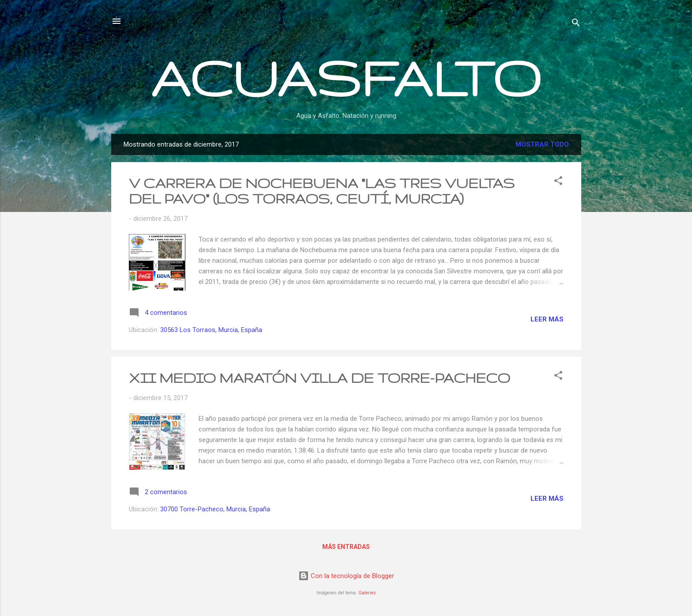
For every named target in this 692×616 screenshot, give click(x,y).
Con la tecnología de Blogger (346, 576)
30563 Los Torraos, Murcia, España (211, 330)
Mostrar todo (542, 144)
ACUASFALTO (346, 77)
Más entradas (346, 547)
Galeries (367, 593)
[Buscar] (576, 24)
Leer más (547, 319)
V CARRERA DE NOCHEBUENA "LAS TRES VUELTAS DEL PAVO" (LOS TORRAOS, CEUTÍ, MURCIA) (322, 191)
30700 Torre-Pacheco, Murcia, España (215, 509)
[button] (558, 182)
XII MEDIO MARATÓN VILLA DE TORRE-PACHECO (320, 378)
